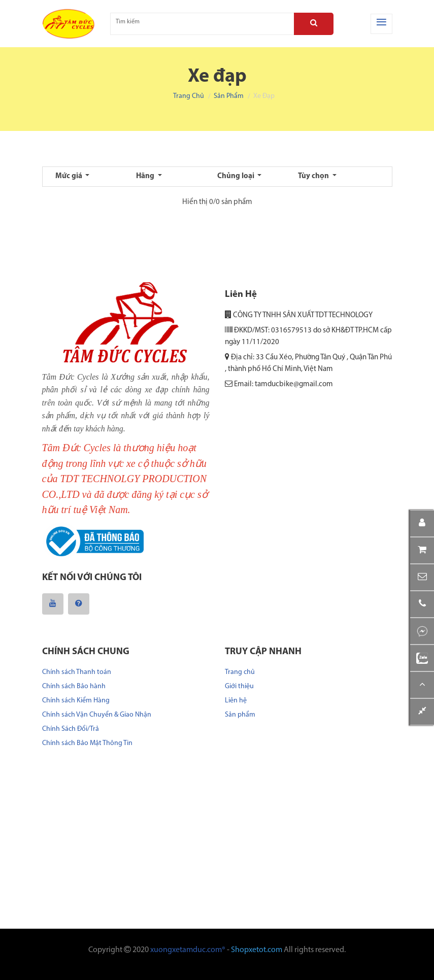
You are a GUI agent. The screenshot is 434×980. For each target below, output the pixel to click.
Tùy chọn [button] (314, 176)
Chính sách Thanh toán (77, 672)
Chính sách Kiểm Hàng (76, 701)
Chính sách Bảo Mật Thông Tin (87, 743)
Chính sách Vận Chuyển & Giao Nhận (97, 715)
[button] (422, 577)
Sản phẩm (229, 96)
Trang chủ (189, 96)
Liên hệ (236, 701)
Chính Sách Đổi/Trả (71, 729)
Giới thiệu (239, 686)
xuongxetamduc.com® (188, 950)
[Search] (314, 24)
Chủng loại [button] (237, 176)
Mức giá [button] (70, 176)
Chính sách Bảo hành (74, 686)
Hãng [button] (146, 176)
